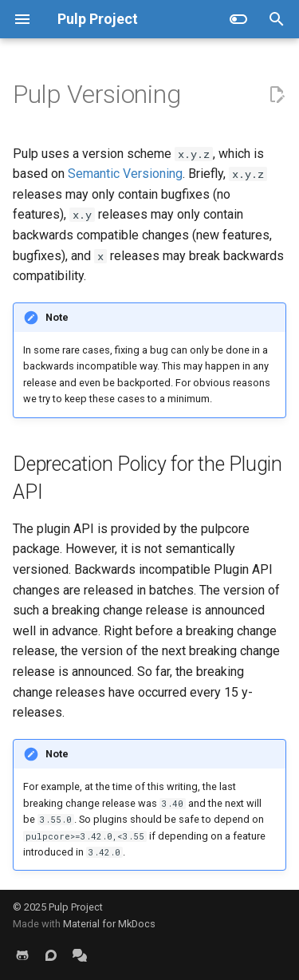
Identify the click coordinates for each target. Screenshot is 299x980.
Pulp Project (76, 907)
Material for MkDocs (109, 924)
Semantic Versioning (125, 174)
